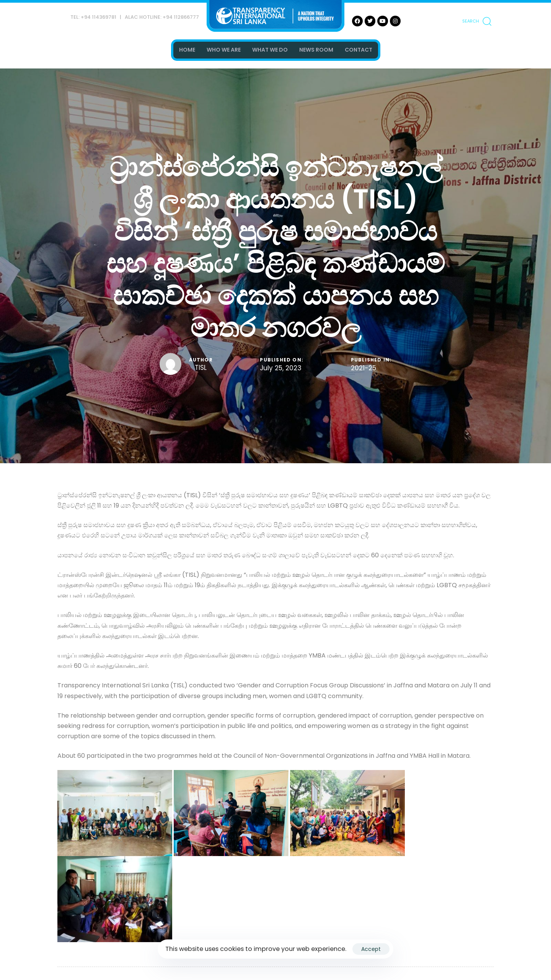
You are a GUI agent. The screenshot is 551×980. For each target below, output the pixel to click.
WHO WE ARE (224, 50)
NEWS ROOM (316, 50)
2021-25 (364, 368)
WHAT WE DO (270, 50)
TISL (201, 368)
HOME (187, 50)
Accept (371, 949)
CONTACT (359, 50)
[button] (477, 21)
